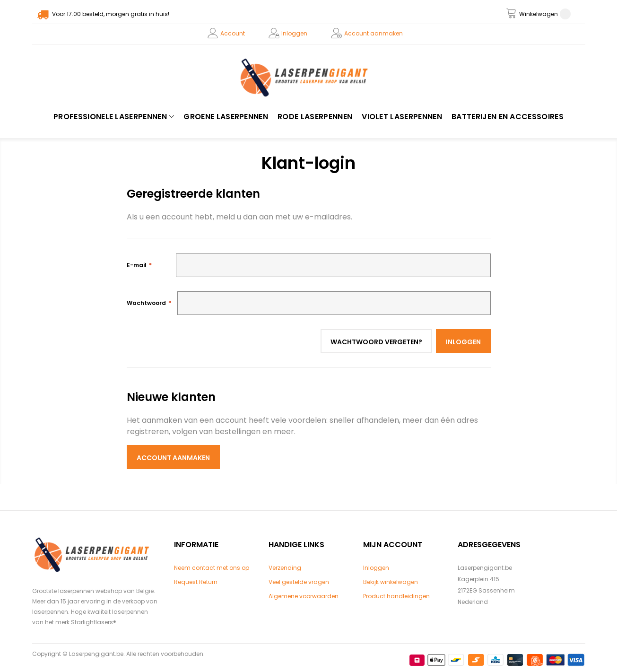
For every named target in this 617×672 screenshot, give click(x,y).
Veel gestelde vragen (299, 582)
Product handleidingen (396, 596)
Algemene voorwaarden (304, 596)
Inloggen (294, 33)
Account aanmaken (374, 33)
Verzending (285, 568)
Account (233, 33)
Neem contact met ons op (212, 568)
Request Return (196, 582)
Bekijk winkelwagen (391, 582)
